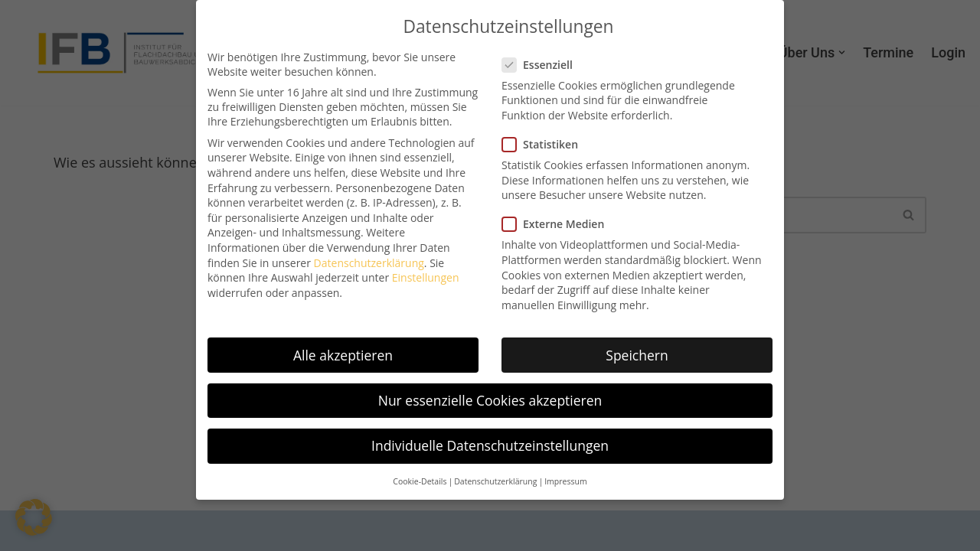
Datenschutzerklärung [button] (495, 481)
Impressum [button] (565, 481)
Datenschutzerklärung (369, 262)
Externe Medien (558, 223)
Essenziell (542, 64)
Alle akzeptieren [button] (343, 354)
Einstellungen (426, 277)
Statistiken (545, 143)
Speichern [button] (637, 354)
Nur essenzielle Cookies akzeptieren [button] (490, 399)
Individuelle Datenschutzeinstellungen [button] (490, 445)
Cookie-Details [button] (420, 481)
